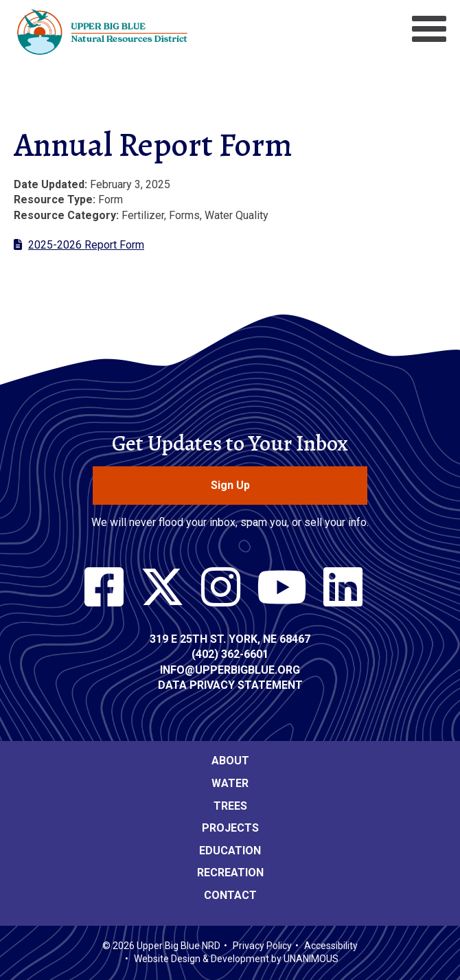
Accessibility (331, 946)
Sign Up (230, 485)
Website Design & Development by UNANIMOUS (236, 959)
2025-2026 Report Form (86, 245)
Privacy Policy (262, 946)
